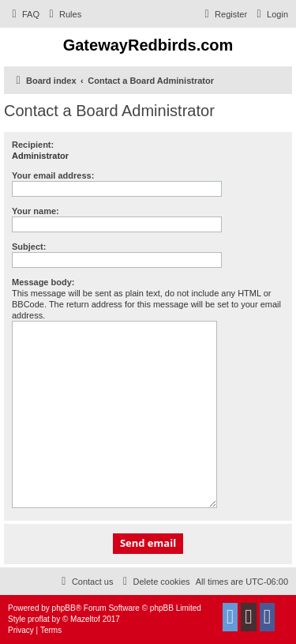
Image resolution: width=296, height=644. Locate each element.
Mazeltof (85, 619)
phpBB (64, 608)
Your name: (36, 211)
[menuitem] (24, 14)
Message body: (43, 282)
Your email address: (53, 175)
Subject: (29, 247)
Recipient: (33, 145)
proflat (39, 619)
